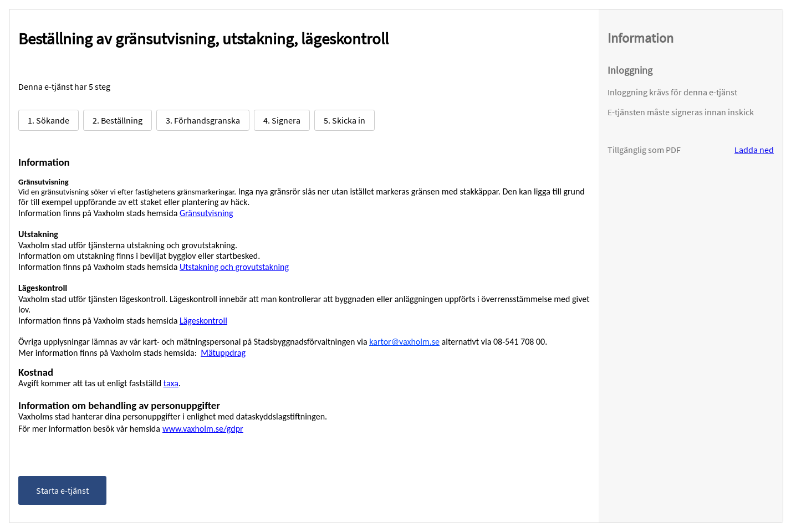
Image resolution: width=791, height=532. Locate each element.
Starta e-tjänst (62, 490)
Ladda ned (754, 150)
